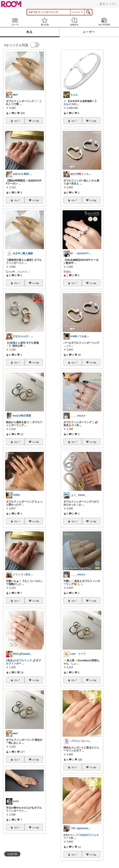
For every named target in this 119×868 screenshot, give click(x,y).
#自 (71, 838)
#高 (77, 425)
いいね (36, 121)
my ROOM (104, 22)
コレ (17, 121)
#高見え (11, 660)
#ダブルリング (24, 660)
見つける (45, 22)
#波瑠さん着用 (17, 343)
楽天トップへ (108, 4)
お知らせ (75, 22)
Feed (15, 22)
